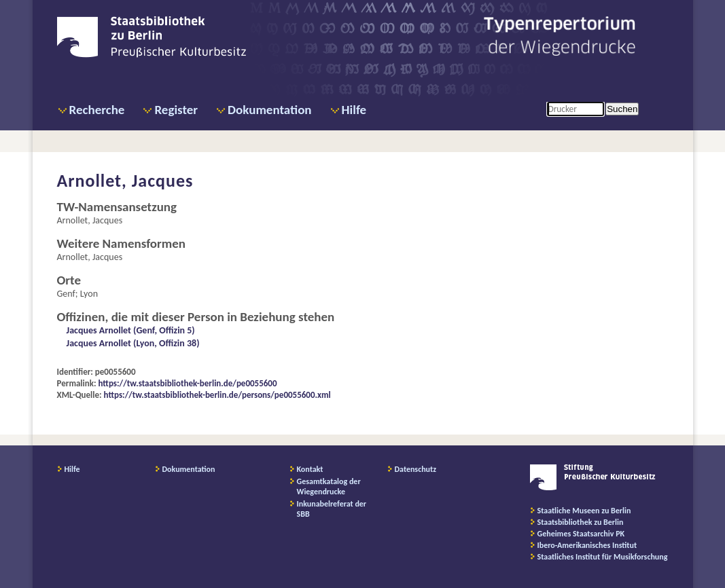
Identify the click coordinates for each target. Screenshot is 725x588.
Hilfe (354, 110)
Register (176, 110)
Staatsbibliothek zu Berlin (581, 522)
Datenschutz (416, 469)
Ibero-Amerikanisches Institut (587, 545)
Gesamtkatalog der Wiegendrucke (329, 486)
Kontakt (310, 469)
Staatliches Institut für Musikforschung (603, 557)
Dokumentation (269, 110)
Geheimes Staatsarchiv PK (581, 534)
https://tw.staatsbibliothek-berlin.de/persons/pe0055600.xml (217, 395)
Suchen (622, 109)
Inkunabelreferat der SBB (332, 509)
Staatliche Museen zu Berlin (584, 511)
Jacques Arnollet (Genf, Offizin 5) (131, 330)
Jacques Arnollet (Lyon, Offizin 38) (133, 343)
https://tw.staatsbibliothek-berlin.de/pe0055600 (188, 383)
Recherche (97, 110)
